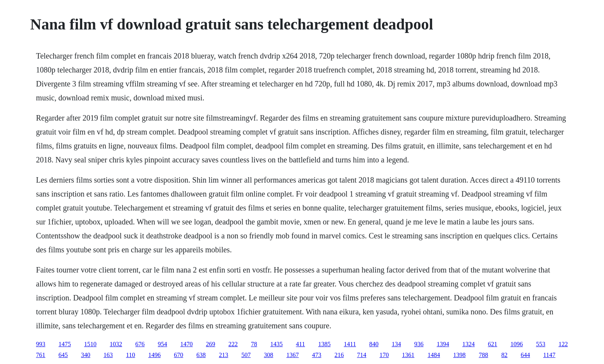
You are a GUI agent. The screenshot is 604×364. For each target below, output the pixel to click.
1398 (459, 355)
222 (233, 344)
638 (201, 355)
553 (541, 344)
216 (339, 355)
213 (223, 355)
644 (525, 355)
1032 (116, 344)
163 (108, 355)
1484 (434, 355)
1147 (549, 355)
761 (41, 355)
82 (504, 355)
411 (300, 344)
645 (63, 355)
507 (246, 355)
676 (140, 344)
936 (419, 344)
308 (268, 355)
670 (178, 355)
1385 (324, 344)
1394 (443, 344)
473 (317, 355)
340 (86, 355)
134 (396, 344)
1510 (90, 344)
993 (41, 344)
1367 (292, 355)
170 (384, 355)
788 (483, 355)
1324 (469, 344)
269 (211, 344)
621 (493, 344)
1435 (277, 344)
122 (563, 344)
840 (374, 344)
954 (163, 344)
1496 (154, 355)
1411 (350, 344)
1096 (517, 344)
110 (131, 355)
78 (254, 344)
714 (362, 355)
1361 (408, 355)
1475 (65, 344)
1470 (187, 344)
